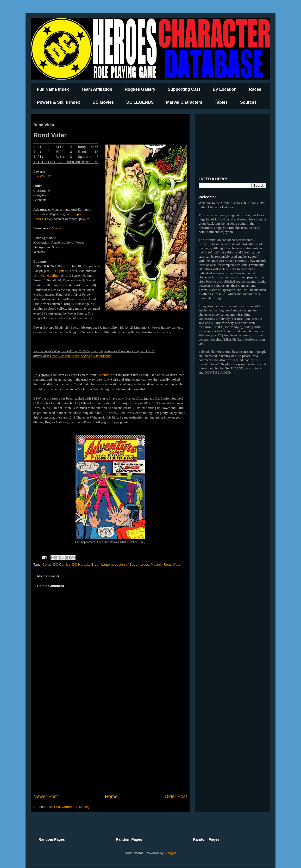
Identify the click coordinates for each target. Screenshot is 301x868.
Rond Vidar (172, 564)
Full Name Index (53, 89)
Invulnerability (49, 275)
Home (111, 797)
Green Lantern (102, 564)
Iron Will (39, 176)
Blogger (170, 853)
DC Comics (62, 564)
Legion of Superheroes (132, 564)
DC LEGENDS (140, 102)
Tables (221, 102)
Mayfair (156, 564)
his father (103, 375)
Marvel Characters (184, 102)
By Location (225, 89)
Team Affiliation (97, 89)
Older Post (176, 797)
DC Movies (103, 102)
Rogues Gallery (140, 89)
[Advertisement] (110, 750)
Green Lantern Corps (64, 356)
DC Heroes (81, 564)
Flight (59, 271)
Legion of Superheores (96, 356)
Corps (47, 564)
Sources (248, 102)
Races (255, 89)
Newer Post (46, 797)
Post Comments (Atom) (72, 807)
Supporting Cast (184, 89)
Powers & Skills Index (58, 102)
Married (57, 228)
